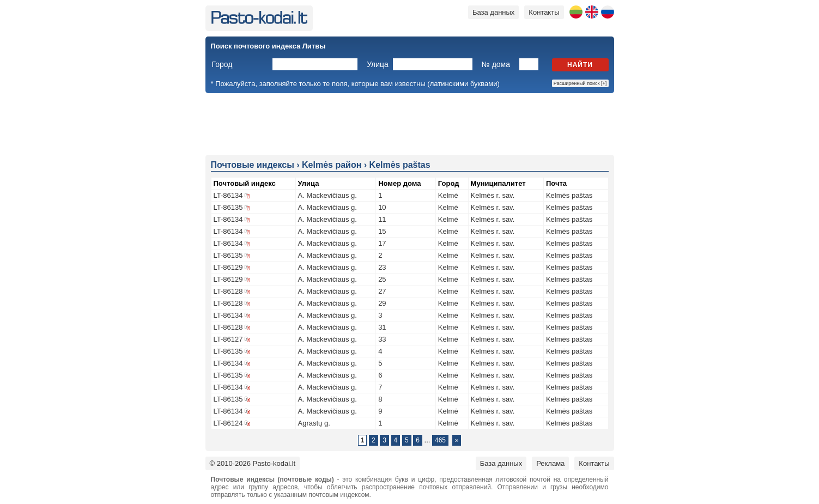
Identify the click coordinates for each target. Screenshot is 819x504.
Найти (580, 65)
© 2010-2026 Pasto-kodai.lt (253, 463)
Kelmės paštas (569, 195)
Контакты (544, 12)
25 (382, 279)
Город (222, 64)
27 (382, 291)
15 (382, 231)
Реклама (550, 463)
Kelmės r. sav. (493, 195)
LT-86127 (228, 339)
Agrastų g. (314, 423)
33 (382, 339)
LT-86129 (228, 267)
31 (382, 327)
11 (382, 219)
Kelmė (448, 195)
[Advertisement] (410, 123)
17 (382, 243)
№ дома (496, 64)
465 (440, 440)
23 (382, 267)
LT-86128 (228, 291)
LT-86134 (228, 195)
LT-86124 (228, 423)
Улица (378, 64)
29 (382, 303)
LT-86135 (228, 207)
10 (382, 207)
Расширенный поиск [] (580, 83)
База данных (493, 12)
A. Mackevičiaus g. (327, 195)
